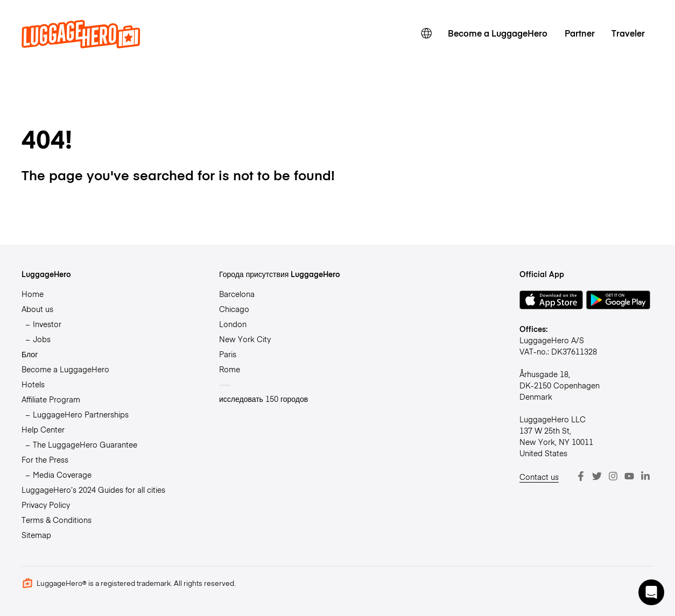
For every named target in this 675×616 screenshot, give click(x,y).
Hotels (33, 384)
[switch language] (427, 33)
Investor (47, 324)
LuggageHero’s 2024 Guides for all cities (93, 490)
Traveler (628, 33)
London (233, 324)
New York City (245, 339)
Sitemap (36, 535)
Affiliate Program (51, 399)
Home (33, 294)
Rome (230, 369)
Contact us (539, 477)
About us (37, 309)
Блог (30, 354)
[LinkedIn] (645, 476)
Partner (580, 33)
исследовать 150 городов (263, 399)
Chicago (234, 309)
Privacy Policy (46, 505)
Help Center (43, 429)
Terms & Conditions (57, 520)
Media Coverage (62, 475)
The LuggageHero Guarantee (85, 444)
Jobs (42, 339)
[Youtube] (629, 476)
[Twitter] (597, 476)
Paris (228, 354)
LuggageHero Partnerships (81, 414)
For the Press (45, 459)
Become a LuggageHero (498, 33)
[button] (651, 592)
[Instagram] (613, 476)
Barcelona (237, 294)
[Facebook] (581, 476)
